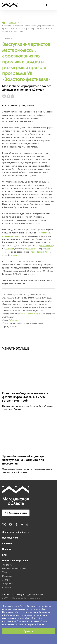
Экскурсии (7, 580)
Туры (5, 572)
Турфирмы (7, 565)
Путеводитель (10, 538)
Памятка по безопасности (14, 569)
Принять (28, 631)
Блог (5, 555)
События (7, 543)
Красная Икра (47, 245)
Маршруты (7, 576)
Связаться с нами (16, 513)
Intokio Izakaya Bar (39, 252)
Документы (8, 583)
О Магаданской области (16, 532)
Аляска (16, 255)
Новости (12, 23)
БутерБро (31, 249)
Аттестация (7, 587)
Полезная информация (15, 560)
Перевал (9, 249)
